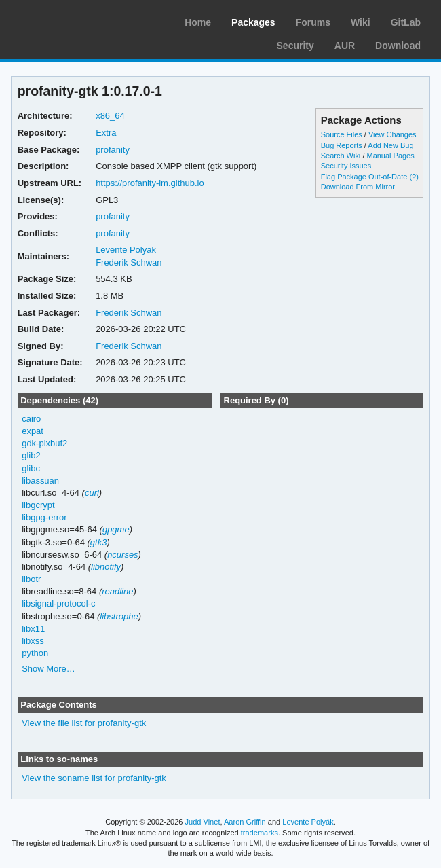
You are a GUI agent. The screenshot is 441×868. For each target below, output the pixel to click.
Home (198, 22)
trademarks (260, 833)
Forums (313, 22)
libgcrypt (38, 505)
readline (117, 591)
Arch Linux (75, 20)
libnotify (106, 567)
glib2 (31, 455)
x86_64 (110, 116)
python (35, 653)
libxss (33, 641)
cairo (31, 419)
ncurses (122, 555)
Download (398, 46)
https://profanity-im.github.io (150, 183)
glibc (31, 468)
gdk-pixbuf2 (44, 443)
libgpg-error (44, 517)
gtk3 (99, 542)
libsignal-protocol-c (58, 603)
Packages (253, 22)
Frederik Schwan (129, 263)
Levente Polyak (126, 250)
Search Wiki (341, 156)
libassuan (40, 481)
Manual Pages (390, 156)
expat (33, 431)
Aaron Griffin (245, 822)
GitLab (406, 22)
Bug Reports (342, 145)
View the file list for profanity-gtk (84, 723)
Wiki (361, 22)
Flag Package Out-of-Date (364, 177)
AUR (345, 46)
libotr (31, 579)
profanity (113, 150)
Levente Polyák (308, 822)
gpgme (116, 529)
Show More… (49, 669)
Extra (106, 133)
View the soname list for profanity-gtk (94, 778)
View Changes (392, 134)
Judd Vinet (203, 822)
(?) (414, 177)
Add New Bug (390, 145)
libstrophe (119, 616)
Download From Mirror (358, 187)
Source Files (342, 134)
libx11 (33, 629)
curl (92, 493)
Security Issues (346, 166)
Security (295, 46)
